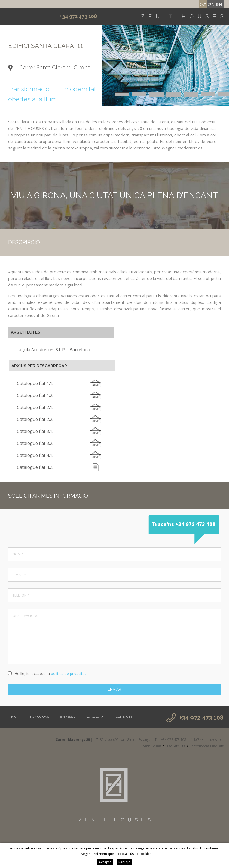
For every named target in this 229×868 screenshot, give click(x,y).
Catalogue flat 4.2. (35, 467)
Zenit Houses (152, 746)
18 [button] (174, 95)
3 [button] (156, 93)
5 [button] (191, 93)
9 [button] (139, 94)
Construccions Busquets (207, 746)
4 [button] (174, 93)
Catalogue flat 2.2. (35, 419)
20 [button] (208, 95)
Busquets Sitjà (175, 746)
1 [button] (122, 93)
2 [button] (139, 93)
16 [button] (139, 95)
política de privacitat (68, 673)
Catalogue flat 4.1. (35, 455)
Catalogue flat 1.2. (35, 395)
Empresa (67, 717)
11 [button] (174, 94)
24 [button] (191, 97)
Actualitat (95, 717)
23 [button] (174, 97)
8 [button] (122, 94)
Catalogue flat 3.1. (35, 431)
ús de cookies (141, 854)
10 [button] (156, 94)
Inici (14, 717)
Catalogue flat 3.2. (35, 443)
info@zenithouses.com (207, 740)
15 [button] (122, 95)
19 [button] (191, 95)
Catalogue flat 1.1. (35, 383)
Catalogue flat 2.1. (35, 407)
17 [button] (156, 95)
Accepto (105, 862)
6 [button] (208, 93)
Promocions (39, 717)
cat (203, 4)
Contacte (124, 717)
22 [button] (156, 97)
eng (219, 4)
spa (211, 4)
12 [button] (191, 94)
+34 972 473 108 (78, 16)
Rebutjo (124, 862)
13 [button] (208, 94)
